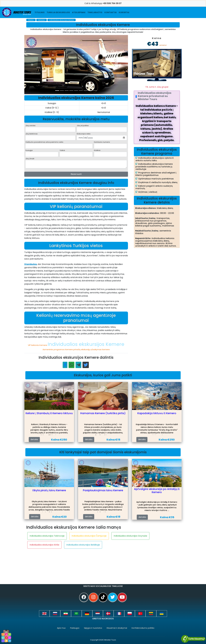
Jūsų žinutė (30, 159)
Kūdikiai (97, 150)
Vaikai (62, 150)
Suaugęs (29, 150)
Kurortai (124, 12)
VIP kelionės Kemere (38, 345)
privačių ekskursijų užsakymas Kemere (92, 349)
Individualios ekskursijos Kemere (86, 344)
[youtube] (122, 597)
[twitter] (113, 597)
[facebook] (84, 597)
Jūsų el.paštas (83, 126)
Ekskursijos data (84, 134)
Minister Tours (16, 12)
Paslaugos (75, 628)
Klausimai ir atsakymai (117, 628)
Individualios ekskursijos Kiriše (44, 545)
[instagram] (93, 597)
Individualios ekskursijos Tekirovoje (47, 536)
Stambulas (31, 264)
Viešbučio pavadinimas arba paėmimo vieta (44, 142)
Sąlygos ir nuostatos (93, 628)
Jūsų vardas (30, 126)
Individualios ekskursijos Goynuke (130, 536)
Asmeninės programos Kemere (58, 349)
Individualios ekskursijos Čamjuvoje (89, 536)
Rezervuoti (76, 174)
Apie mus (61, 628)
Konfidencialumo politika (143, 628)
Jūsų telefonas (31, 134)
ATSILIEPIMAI (79, 12)
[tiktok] (103, 597)
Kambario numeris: (102, 142)
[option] (77, 65)
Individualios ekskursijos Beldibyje (83, 545)
